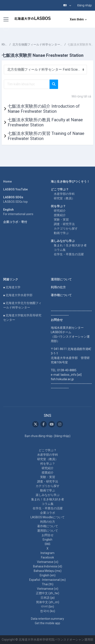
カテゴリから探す (66, 228)
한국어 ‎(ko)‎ (48, 611)
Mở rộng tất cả (81, 96)
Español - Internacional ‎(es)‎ (47, 580)
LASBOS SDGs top (15, 202)
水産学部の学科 (64, 194)
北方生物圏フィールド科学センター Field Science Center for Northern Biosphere (38, 44)
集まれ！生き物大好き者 (70, 245)
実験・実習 (61, 220)
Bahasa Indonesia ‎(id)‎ (48, 566)
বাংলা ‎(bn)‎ (47, 607)
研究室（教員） (64, 198)
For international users (18, 214)
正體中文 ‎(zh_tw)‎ (47, 593)
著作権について (61, 295)
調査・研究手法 (64, 224)
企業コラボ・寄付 (15, 222)
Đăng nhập (85, 5)
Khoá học (5, 44)
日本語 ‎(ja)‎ (48, 598)
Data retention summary (47, 619)
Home (7, 181)
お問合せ (48, 535)
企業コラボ (48, 513)
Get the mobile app (47, 623)
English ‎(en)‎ (48, 575)
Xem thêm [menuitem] (77, 19)
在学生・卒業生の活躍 (69, 254)
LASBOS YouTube (15, 189)
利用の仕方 (58, 287)
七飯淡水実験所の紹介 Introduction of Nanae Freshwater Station (44, 109)
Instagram (47, 553)
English (47, 540)
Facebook (47, 557)
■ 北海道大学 (12, 287)
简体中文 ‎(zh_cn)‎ (48, 602)
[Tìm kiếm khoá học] (27, 84)
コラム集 (60, 250)
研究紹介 (60, 211)
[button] (67, 5)
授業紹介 (60, 215)
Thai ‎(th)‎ (48, 584)
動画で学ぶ (61, 233)
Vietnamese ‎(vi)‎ (48, 562)
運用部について (61, 279)
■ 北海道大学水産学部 (18, 295)
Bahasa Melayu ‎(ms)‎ (48, 571)
